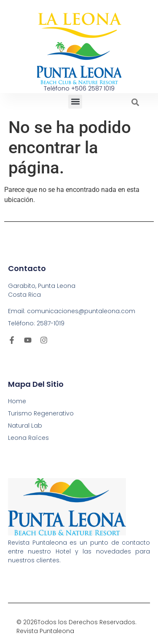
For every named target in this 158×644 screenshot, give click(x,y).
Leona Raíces (28, 438)
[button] (75, 102)
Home (17, 401)
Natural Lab (25, 426)
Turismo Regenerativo (41, 413)
